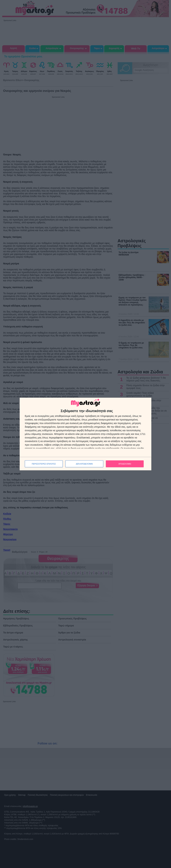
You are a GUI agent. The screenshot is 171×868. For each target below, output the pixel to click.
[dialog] (85, 434)
